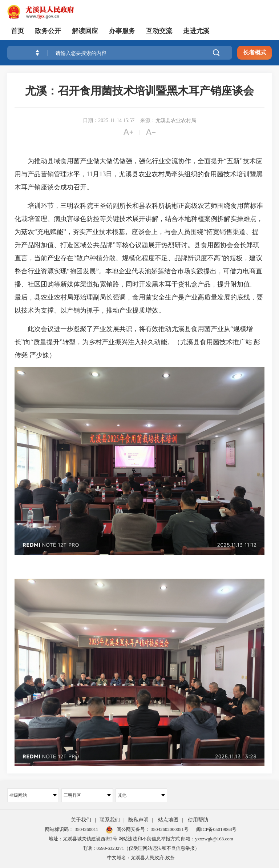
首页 (17, 31)
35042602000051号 (170, 829)
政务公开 (48, 31)
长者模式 (255, 53)
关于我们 (81, 820)
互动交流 (159, 31)
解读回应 (85, 31)
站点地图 (168, 820)
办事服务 (122, 31)
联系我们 (110, 820)
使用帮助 (198, 820)
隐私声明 (138, 820)
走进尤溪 (196, 31)
